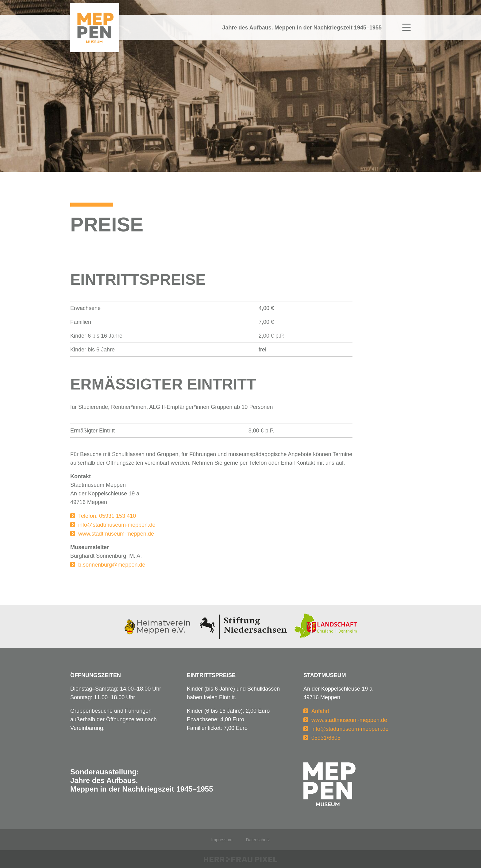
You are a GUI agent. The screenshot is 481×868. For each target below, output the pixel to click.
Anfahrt (320, 711)
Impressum (222, 840)
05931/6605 (326, 738)
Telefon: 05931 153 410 (107, 516)
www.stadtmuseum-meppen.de (116, 534)
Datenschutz (258, 840)
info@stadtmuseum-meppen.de (117, 525)
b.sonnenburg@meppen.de (112, 565)
